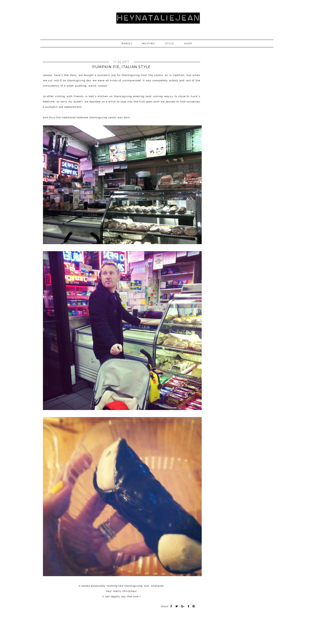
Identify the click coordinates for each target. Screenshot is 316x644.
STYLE (170, 44)
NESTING (149, 44)
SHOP (188, 44)
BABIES (127, 44)
